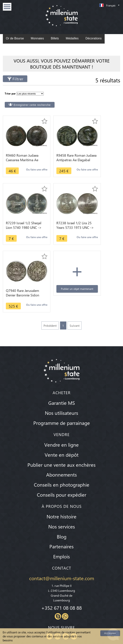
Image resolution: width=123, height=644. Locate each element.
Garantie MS (62, 337)
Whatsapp (65, 550)
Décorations (94, 38)
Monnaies (37, 38)
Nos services (62, 460)
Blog (62, 470)
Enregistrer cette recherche (91, 96)
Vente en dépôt (62, 389)
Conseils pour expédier (62, 429)
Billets (55, 38)
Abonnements (61, 409)
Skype (58, 550)
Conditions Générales (61, 619)
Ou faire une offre (16, 169)
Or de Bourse (15, 38)
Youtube (66, 570)
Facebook (49, 570)
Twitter (74, 570)
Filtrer (18, 79)
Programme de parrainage (62, 357)
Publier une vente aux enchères (61, 399)
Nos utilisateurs (61, 347)
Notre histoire (61, 450)
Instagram (58, 570)
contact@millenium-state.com (62, 512)
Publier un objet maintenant (102, 220)
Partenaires (61, 481)
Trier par (10, 93)
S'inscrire (109, 598)
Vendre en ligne (61, 379)
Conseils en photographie (62, 419)
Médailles (72, 38)
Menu (7, 7)
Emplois (61, 491)
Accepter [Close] (110, 633)
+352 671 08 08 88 (61, 542)
